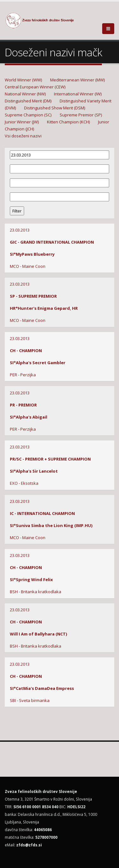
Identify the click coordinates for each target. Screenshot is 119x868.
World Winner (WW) (23, 80)
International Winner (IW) (78, 94)
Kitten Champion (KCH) (68, 122)
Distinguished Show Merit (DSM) (55, 108)
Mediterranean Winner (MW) (77, 80)
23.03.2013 (20, 230)
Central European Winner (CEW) (35, 87)
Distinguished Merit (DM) (28, 101)
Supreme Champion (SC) (28, 115)
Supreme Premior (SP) (81, 115)
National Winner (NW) (25, 94)
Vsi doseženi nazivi (23, 136)
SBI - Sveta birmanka (30, 700)
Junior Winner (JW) (22, 122)
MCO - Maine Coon (28, 266)
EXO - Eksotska (24, 483)
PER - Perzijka (23, 375)
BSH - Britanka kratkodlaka (36, 592)
